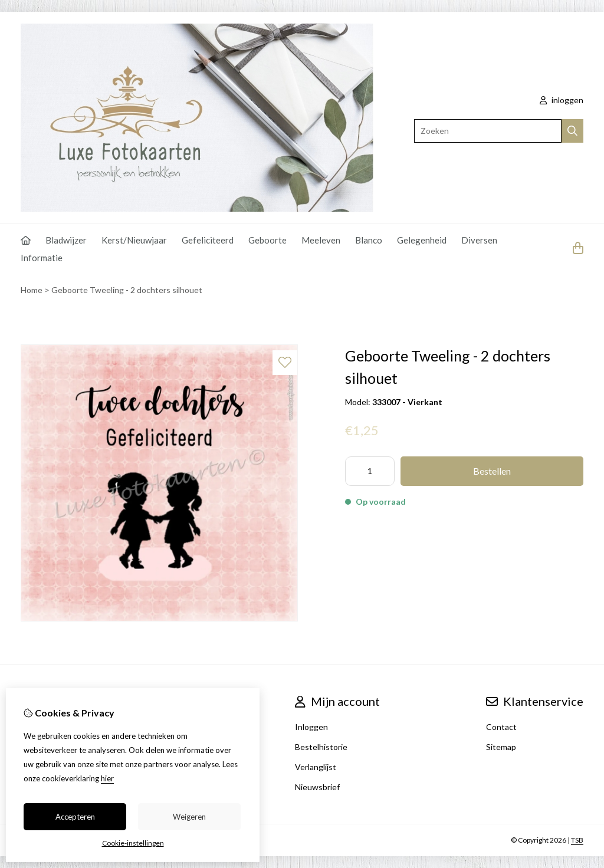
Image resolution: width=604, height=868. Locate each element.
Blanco (369, 240)
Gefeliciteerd (208, 240)
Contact (501, 727)
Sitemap (501, 747)
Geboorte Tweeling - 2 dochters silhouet (127, 290)
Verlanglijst (316, 767)
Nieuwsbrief (317, 787)
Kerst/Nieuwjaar (134, 240)
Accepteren (75, 817)
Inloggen (311, 727)
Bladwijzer (66, 240)
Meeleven (321, 240)
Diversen (479, 240)
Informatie (42, 258)
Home (32, 290)
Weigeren (189, 817)
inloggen (562, 100)
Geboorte (267, 240)
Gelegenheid (422, 240)
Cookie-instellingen (133, 843)
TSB (577, 840)
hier (107, 778)
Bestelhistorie (321, 747)
